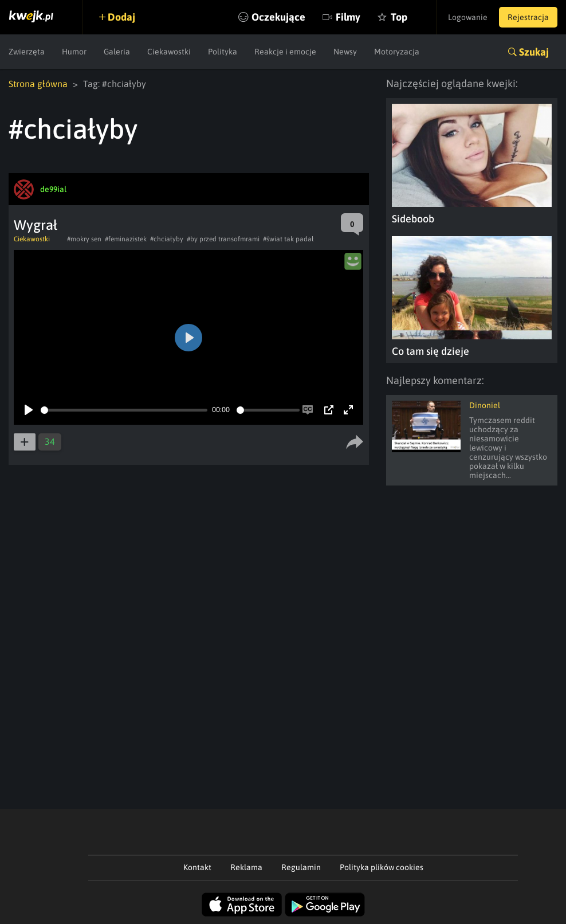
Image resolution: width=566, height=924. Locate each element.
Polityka (223, 52)
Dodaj (121, 17)
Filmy (348, 17)
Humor (74, 52)
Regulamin (301, 867)
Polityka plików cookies (382, 867)
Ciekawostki (169, 52)
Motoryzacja (397, 52)
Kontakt (197, 867)
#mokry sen (84, 239)
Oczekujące (278, 17)
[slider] (124, 410)
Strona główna (38, 84)
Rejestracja (528, 17)
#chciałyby (167, 239)
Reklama (246, 867)
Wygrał (36, 225)
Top (399, 17)
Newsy (345, 52)
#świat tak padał (288, 239)
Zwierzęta (27, 52)
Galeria (117, 52)
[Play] (29, 410)
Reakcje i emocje (285, 52)
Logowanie (468, 17)
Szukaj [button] (534, 52)
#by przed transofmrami (223, 239)
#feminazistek (126, 239)
